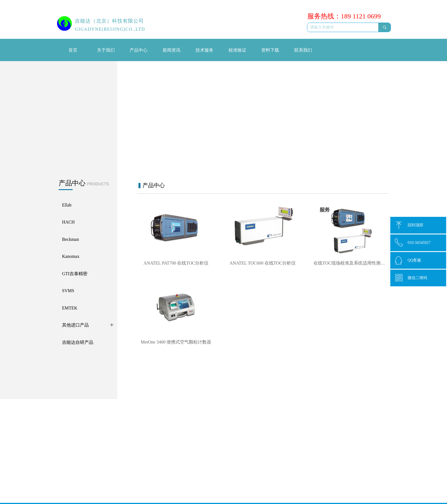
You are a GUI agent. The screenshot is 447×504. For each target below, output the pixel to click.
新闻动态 (144, 423)
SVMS (103, 450)
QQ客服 (414, 260)
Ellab (102, 423)
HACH (103, 432)
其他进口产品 (109, 468)
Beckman (105, 441)
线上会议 (144, 431)
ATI (101, 486)
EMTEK (104, 459)
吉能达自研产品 (111, 477)
